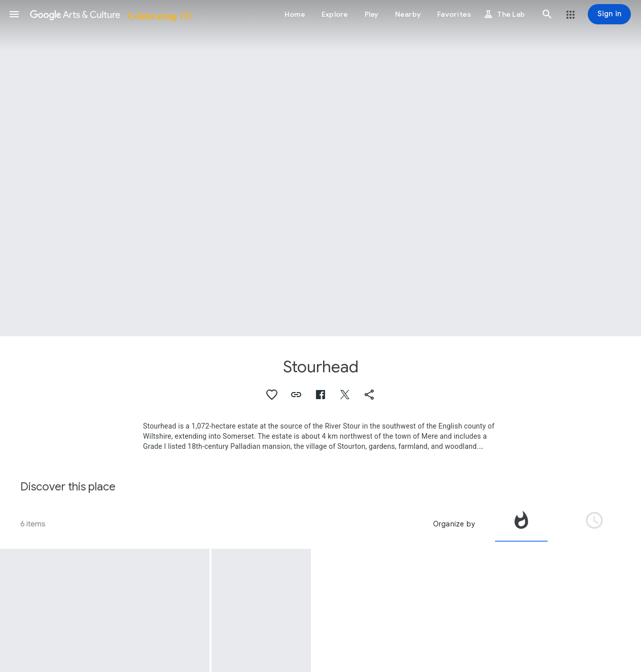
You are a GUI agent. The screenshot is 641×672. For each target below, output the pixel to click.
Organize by (454, 524)
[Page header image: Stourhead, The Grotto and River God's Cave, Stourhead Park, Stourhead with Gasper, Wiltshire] (320, 168)
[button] (14, 14)
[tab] (521, 524)
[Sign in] (609, 14)
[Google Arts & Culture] (110, 14)
